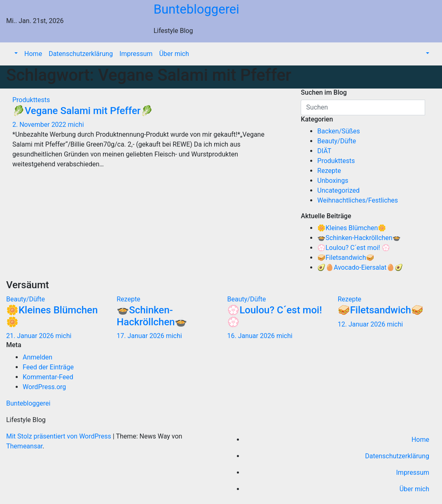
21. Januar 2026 (31, 336)
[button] (15, 54)
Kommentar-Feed (48, 377)
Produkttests (31, 100)
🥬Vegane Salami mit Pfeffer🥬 (83, 111)
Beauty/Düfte (337, 141)
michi (76, 125)
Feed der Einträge (48, 367)
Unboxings (333, 181)
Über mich (174, 54)
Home (33, 54)
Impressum (136, 54)
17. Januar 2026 (141, 336)
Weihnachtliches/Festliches (358, 200)
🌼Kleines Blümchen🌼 (352, 228)
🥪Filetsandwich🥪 (346, 258)
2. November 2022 (40, 125)
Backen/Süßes (339, 131)
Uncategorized (338, 190)
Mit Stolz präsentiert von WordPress (60, 436)
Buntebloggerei (196, 9)
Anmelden (37, 357)
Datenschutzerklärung (81, 54)
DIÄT (324, 151)
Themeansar (24, 446)
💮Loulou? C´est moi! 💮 (353, 248)
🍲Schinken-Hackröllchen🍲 (359, 238)
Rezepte (329, 171)
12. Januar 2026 (362, 324)
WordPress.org (44, 387)
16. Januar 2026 (252, 336)
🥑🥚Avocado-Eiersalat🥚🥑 (360, 267)
